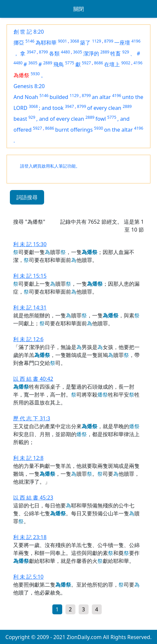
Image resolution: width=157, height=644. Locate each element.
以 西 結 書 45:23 (33, 498)
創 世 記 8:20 (29, 32)
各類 (54, 53)
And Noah (26, 97)
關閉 (79, 9)
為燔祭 (21, 75)
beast (20, 119)
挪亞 (19, 43)
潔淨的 (91, 53)
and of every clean (62, 119)
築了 (85, 43)
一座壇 (122, 43)
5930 (35, 74)
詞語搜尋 (27, 197)
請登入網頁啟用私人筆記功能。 (50, 166)
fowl (101, 119)
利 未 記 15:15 (30, 276)
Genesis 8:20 (29, 86)
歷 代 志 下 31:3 (32, 418)
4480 (65, 52)
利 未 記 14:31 (30, 307)
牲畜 (116, 53)
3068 (75, 41)
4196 (136, 41)
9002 (126, 63)
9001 (62, 41)
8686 (99, 63)
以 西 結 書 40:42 (33, 379)
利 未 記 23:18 (30, 537)
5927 (86, 63)
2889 (105, 52)
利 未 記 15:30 (30, 244)
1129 (97, 41)
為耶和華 (46, 43)
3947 (31, 52)
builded (59, 97)
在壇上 (112, 64)
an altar (101, 97)
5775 (70, 63)
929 (126, 52)
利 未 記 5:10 (28, 577)
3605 (78, 52)
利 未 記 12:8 (28, 458)
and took (52, 108)
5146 (30, 41)
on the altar (118, 130)
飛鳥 (59, 64)
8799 (109, 41)
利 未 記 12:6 (28, 339)
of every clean (104, 108)
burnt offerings (74, 130)
